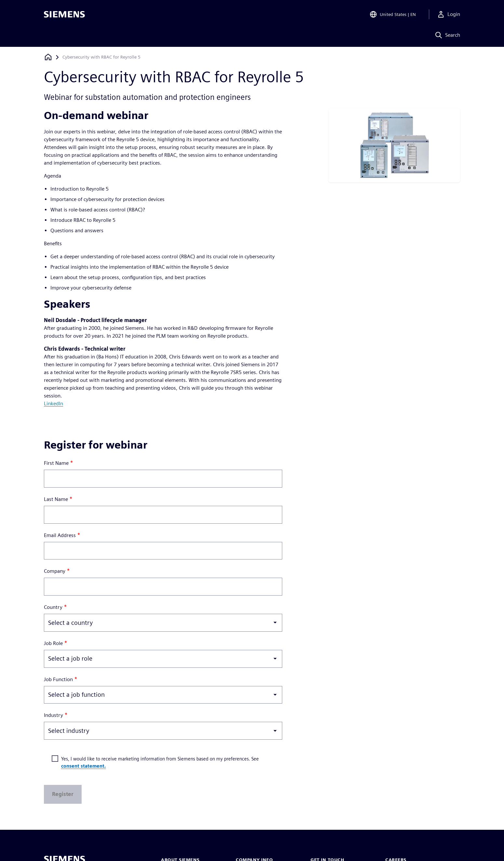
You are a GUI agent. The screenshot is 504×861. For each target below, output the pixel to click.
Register (63, 794)
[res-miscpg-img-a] (394, 145)
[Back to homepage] (48, 57)
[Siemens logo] (64, 14)
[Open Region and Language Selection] (393, 14)
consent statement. (84, 766)
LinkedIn (53, 404)
